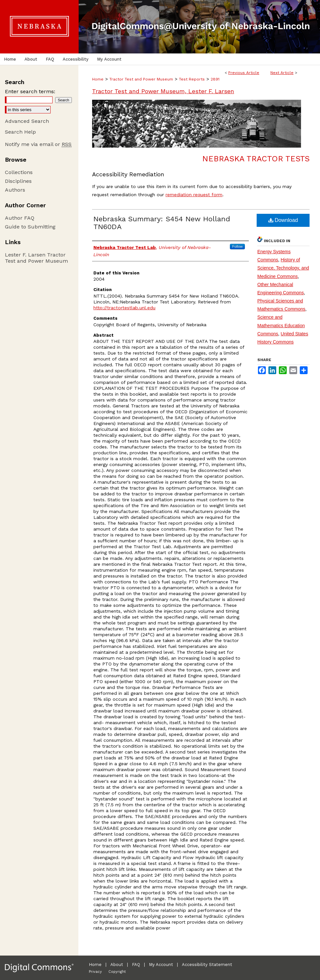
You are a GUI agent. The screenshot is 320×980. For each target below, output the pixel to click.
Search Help (20, 132)
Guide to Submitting (30, 227)
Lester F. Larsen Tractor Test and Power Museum (36, 258)
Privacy (95, 972)
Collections (19, 172)
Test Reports (192, 79)
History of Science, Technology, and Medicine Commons (283, 268)
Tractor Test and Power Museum (141, 79)
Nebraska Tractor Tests (256, 159)
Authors (15, 190)
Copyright (117, 972)
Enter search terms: (30, 91)
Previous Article (244, 73)
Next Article (282, 73)
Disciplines (18, 181)
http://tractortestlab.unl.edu (124, 308)
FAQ (136, 965)
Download (283, 220)
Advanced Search (27, 121)
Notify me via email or (38, 144)
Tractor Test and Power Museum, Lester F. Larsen (163, 91)
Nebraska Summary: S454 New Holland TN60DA (162, 223)
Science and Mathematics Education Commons (281, 325)
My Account (161, 965)
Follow (237, 246)
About (117, 965)
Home (98, 79)
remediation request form (194, 195)
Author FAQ (20, 218)
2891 (215, 79)
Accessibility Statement (207, 965)
